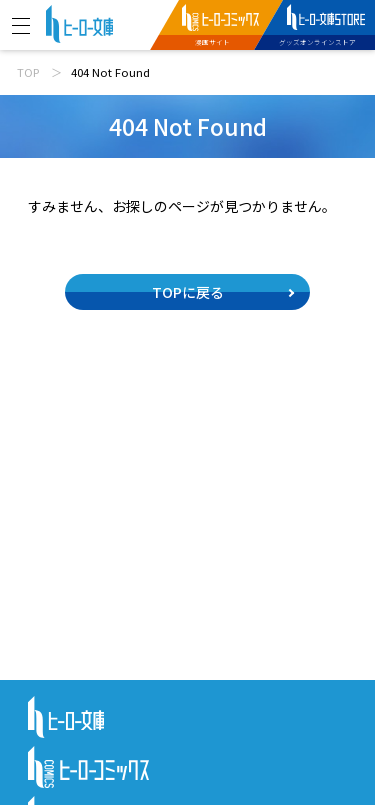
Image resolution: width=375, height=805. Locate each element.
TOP (28, 72)
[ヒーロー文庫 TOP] (79, 22)
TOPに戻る (188, 292)
